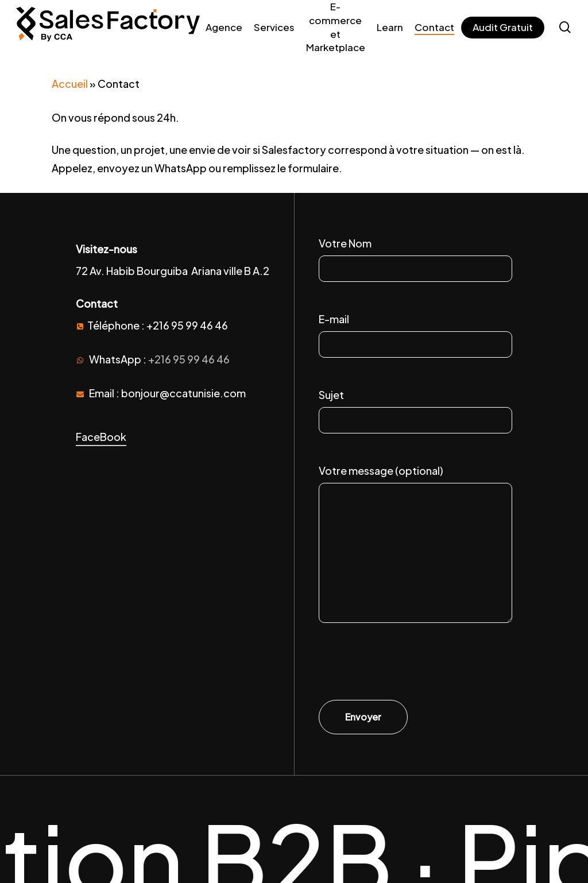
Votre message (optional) (415, 547)
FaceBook (101, 437)
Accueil (70, 84)
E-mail (415, 336)
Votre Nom (415, 261)
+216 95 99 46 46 (189, 359)
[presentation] (406, 666)
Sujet (415, 412)
